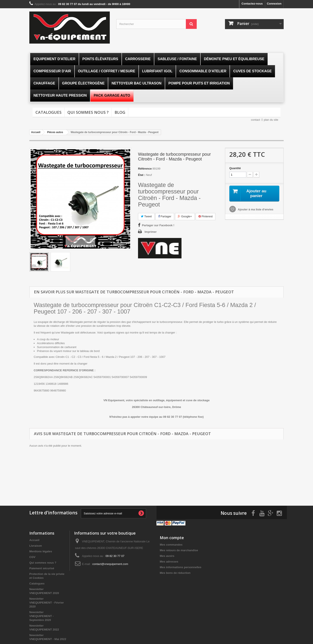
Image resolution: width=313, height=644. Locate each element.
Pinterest (206, 216)
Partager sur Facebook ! (158, 225)
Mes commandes (171, 544)
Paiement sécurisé (42, 567)
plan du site (271, 120)
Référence (145, 169)
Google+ (185, 216)
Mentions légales (41, 551)
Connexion (274, 4)
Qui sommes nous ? (88, 112)
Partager (165, 216)
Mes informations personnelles (181, 566)
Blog (120, 112)
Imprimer (151, 232)
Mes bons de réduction (175, 572)
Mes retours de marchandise (179, 549)
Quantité (235, 168)
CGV (32, 556)
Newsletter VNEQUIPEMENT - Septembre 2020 (42, 615)
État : (142, 175)
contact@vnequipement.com (110, 563)
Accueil (34, 539)
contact (256, 120)
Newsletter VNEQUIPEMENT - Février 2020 (47, 602)
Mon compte (172, 537)
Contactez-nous (252, 4)
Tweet (146, 216)
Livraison (36, 545)
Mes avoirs (167, 555)
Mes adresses (169, 561)
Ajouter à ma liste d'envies (255, 210)
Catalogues (48, 112)
